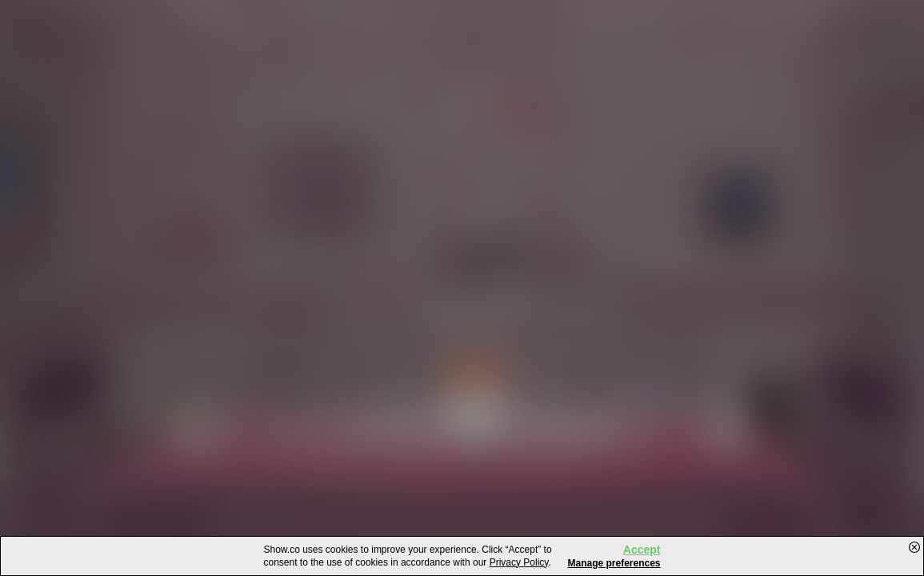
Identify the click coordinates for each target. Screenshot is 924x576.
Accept (642, 550)
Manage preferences (614, 563)
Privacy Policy (519, 562)
